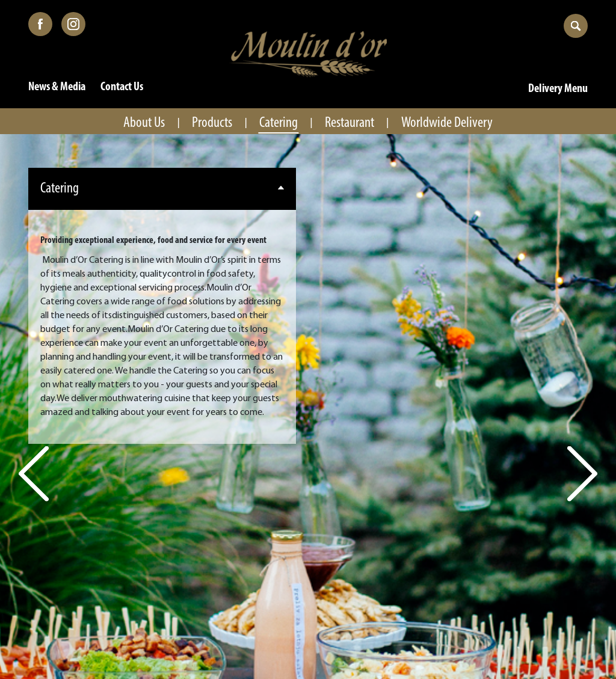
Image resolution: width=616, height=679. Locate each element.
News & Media (57, 87)
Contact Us (122, 87)
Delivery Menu (558, 89)
